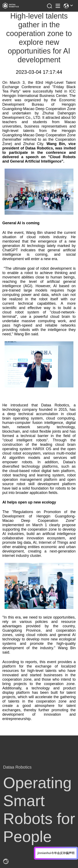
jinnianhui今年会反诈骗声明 (56, 853)
